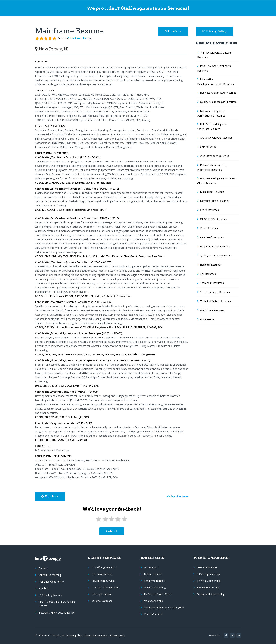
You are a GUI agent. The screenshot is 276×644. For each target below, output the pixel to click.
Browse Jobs (151, 567)
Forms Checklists (154, 614)
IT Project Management (105, 587)
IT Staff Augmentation (104, 567)
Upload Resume (153, 574)
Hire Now (173, 31)
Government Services (103, 581)
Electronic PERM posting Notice (57, 613)
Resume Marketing (155, 587)
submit (112, 531)
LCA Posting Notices (50, 595)
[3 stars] (112, 519)
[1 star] (99, 519)
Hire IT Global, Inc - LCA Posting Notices (57, 604)
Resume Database (102, 601)
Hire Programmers (102, 574)
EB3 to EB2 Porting (208, 587)
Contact (43, 568)
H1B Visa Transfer (207, 567)
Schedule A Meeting (50, 575)
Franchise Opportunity (51, 582)
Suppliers (44, 588)
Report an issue (178, 496)
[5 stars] (124, 519)
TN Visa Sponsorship (209, 581)
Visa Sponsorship (154, 601)
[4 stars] (118, 519)
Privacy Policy (214, 31)
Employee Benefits (155, 581)
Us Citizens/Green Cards (158, 594)
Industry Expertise (101, 594)
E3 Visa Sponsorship (208, 574)
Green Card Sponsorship (211, 594)
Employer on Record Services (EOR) (164, 607)
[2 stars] (105, 519)
